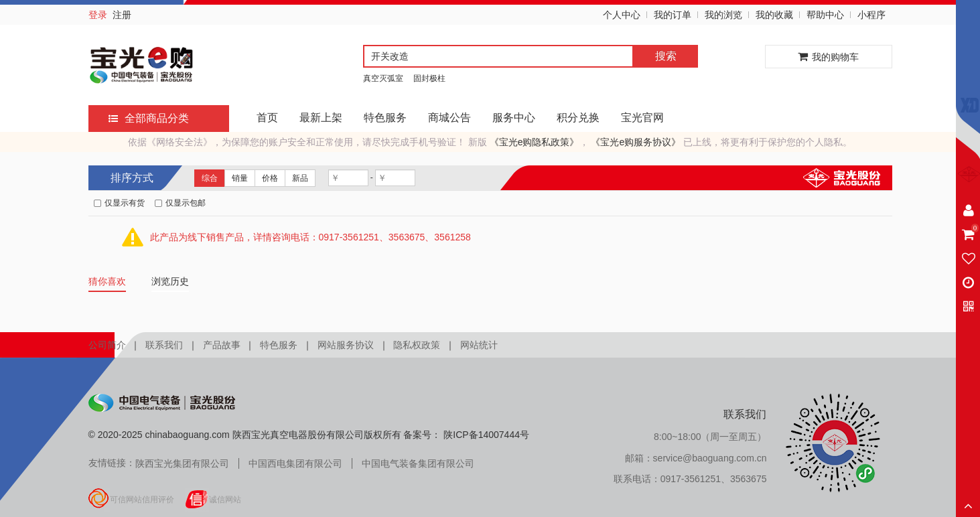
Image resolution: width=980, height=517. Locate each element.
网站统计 (479, 345)
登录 (98, 15)
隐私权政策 (417, 345)
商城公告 (449, 118)
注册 (122, 15)
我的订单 (673, 15)
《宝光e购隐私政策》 (535, 142)
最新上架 (321, 118)
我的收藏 (774, 15)
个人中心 (622, 15)
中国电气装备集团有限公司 (418, 463)
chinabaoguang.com (188, 435)
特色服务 (385, 118)
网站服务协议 (346, 345)
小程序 (871, 15)
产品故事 (222, 345)
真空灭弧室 (383, 78)
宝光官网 (642, 118)
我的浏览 (723, 15)
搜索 (666, 56)
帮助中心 (825, 15)
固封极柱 (429, 78)
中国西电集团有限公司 (295, 463)
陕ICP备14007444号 (485, 435)
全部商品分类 (149, 118)
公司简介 (107, 345)
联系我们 (164, 345)
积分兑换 (578, 118)
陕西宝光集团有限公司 (182, 463)
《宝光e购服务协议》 (636, 142)
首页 (267, 118)
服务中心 (514, 118)
